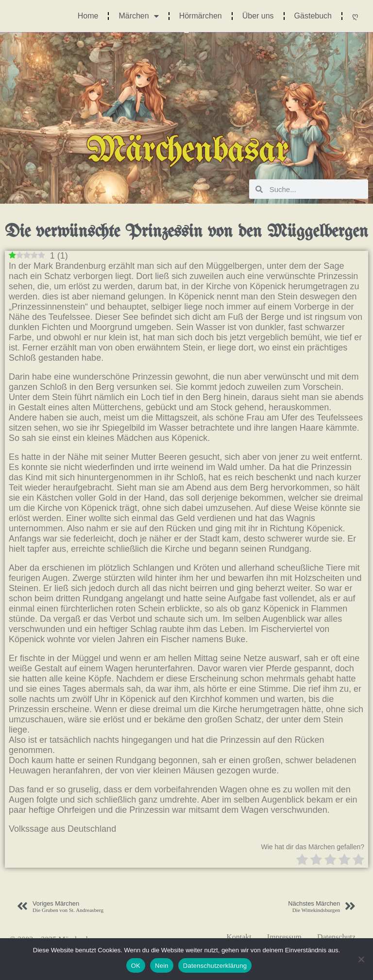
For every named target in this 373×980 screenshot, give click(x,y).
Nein (162, 966)
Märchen (138, 16)
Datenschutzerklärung (215, 966)
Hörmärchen (201, 16)
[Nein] (361, 959)
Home (88, 16)
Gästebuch (313, 16)
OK (136, 966)
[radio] (302, 861)
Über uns (258, 16)
